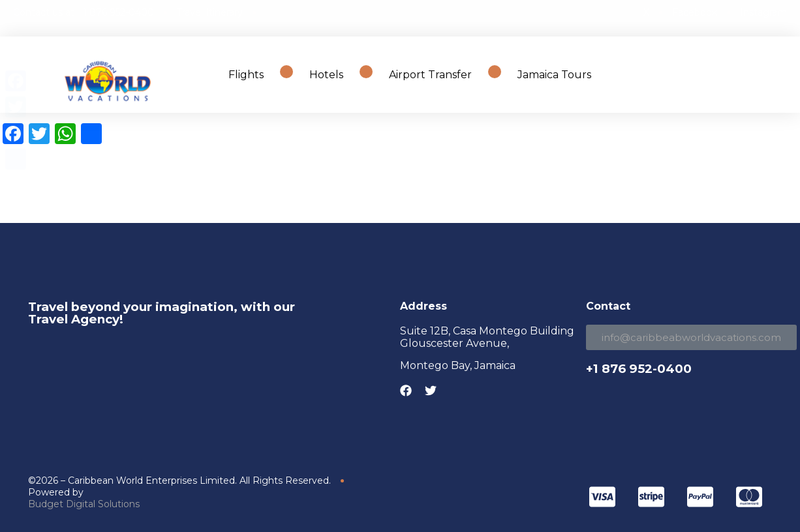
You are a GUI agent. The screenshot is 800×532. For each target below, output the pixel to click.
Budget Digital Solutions (84, 504)
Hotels (326, 75)
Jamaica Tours (554, 75)
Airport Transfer (430, 75)
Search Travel (731, 75)
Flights (246, 75)
